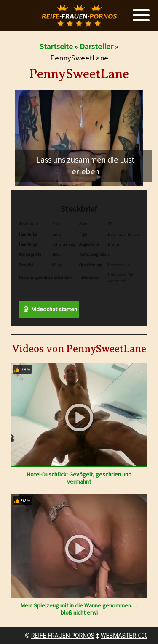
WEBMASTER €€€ (124, 636)
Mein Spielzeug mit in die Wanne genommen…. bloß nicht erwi (79, 609)
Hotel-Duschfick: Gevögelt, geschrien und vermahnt (79, 478)
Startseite (56, 46)
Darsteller (96, 46)
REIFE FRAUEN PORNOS (63, 636)
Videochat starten (49, 309)
